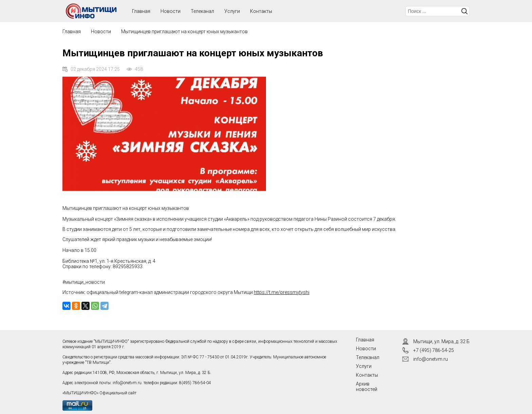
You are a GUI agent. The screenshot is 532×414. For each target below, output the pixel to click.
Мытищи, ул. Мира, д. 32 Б (441, 341)
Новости (170, 11)
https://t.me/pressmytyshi (282, 292)
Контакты (261, 11)
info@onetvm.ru (127, 383)
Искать (464, 11)
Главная (72, 32)
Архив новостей (367, 387)
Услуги (232, 11)
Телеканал (202, 11)
